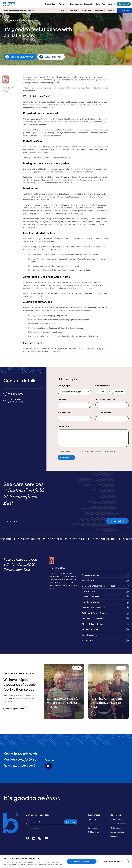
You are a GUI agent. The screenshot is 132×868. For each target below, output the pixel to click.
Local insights (100, 11)
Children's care (93, 832)
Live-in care (92, 824)
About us (112, 11)
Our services (74, 11)
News (98, 4)
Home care (92, 820)
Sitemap (114, 836)
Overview (64, 11)
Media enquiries (116, 828)
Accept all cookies (82, 861)
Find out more (107, 4)
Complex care (93, 828)
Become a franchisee (118, 824)
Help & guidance (76, 4)
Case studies (89, 4)
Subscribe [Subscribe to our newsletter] (70, 822)
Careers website (116, 820)
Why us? (63, 4)
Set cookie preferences (114, 861)
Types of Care (51, 4)
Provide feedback (117, 832)
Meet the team (86, 11)
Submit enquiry (66, 457)
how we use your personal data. (39, 829)
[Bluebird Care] (9, 6)
